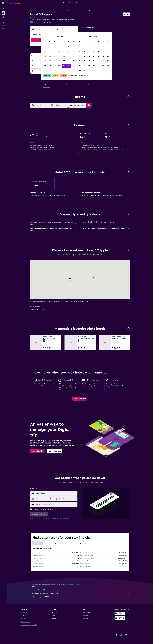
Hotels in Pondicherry (87, 558)
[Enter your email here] (56, 504)
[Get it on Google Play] (120, 613)
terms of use (55, 518)
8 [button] (59, 52)
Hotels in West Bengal (64, 10)
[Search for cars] (3, 17)
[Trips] (3, 23)
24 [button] (69, 61)
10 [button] (69, 52)
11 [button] (73, 52)
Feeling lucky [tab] (65, 543)
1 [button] (59, 47)
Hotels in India (52, 10)
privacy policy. (65, 518)
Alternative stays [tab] (51, 543)
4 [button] (73, 47)
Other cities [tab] (38, 543)
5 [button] (45, 52)
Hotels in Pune (37, 558)
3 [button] (69, 47)
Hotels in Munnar (38, 564)
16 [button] (64, 56)
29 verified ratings (45, 22)
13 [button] (50, 56)
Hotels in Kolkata (86, 567)
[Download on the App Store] (120, 618)
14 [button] (55, 56)
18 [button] (73, 56)
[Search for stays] (3, 13)
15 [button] (59, 56)
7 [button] (55, 52)
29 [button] (59, 66)
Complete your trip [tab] (80, 543)
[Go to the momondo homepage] (13, 3)
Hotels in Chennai (38, 561)
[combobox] (56, 493)
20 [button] (50, 61)
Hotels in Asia (42, 10)
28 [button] (55, 66)
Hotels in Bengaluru (86, 553)
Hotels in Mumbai (38, 553)
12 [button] (45, 56)
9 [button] (64, 52)
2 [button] (64, 47)
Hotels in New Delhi (39, 556)
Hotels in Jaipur (85, 561)
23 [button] (64, 61)
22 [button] (59, 61)
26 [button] (45, 66)
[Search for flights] (3, 9)
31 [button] (69, 66)
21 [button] (55, 61)
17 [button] (69, 56)
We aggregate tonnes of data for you (81, 593)
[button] (3, 3)
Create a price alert (112, 386)
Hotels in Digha (76, 10)
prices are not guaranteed (72, 584)
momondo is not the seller (81, 590)
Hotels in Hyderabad (87, 556)
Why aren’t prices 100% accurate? (81, 597)
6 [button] (50, 52)
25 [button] (73, 61)
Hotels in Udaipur (38, 567)
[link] (80, 399)
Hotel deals (33, 10)
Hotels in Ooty (85, 564)
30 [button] (64, 66)
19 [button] (45, 61)
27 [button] (50, 66)
